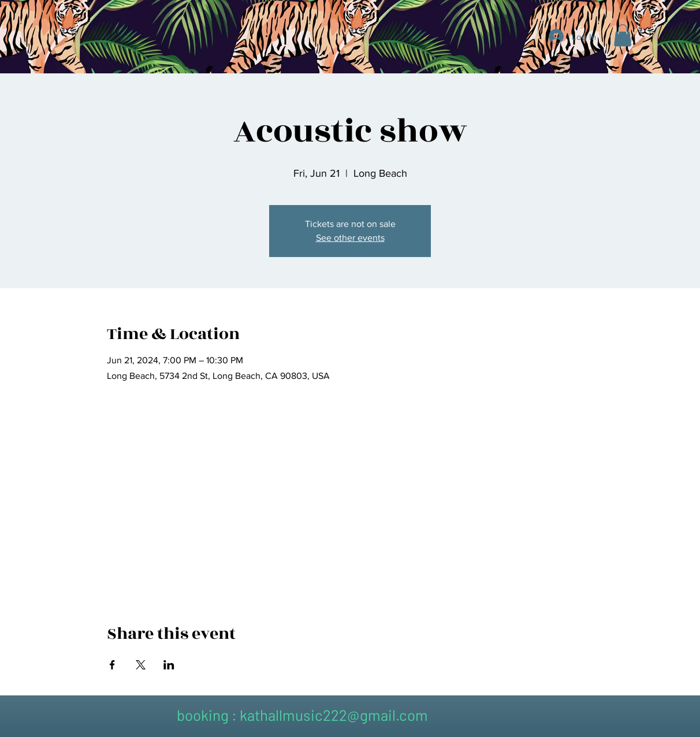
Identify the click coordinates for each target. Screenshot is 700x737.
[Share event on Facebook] (112, 665)
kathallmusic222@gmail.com (334, 715)
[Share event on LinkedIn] (169, 665)
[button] (623, 35)
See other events (350, 238)
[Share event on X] (141, 665)
